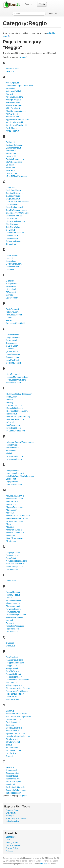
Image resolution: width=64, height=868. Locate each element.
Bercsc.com (11, 153)
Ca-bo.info (11, 187)
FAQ (8, 840)
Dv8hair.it (10, 269)
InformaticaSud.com (15, 419)
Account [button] (55, 13)
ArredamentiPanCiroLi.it (17, 125)
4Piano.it (10, 71)
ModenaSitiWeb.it (14, 530)
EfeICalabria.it (12, 289)
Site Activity (11, 813)
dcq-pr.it (10, 258)
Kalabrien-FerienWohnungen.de (20, 442)
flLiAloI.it (10, 318)
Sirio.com (10, 725)
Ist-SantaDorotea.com (16, 431)
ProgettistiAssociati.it (15, 626)
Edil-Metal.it (11, 286)
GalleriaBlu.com (13, 335)
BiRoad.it (10, 165)
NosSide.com (12, 569)
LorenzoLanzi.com (14, 485)
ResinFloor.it (11, 683)
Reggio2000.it (12, 668)
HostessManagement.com (18, 377)
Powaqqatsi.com (13, 609)
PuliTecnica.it (12, 632)
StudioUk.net (12, 753)
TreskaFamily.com (14, 782)
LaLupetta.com (13, 470)
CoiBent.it (10, 230)
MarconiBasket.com (15, 507)
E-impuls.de (11, 284)
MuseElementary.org (15, 538)
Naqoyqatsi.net (13, 555)
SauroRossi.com (13, 719)
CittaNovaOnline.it (14, 227)
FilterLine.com (12, 312)
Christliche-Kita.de (14, 216)
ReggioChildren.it (14, 674)
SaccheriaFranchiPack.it (17, 714)
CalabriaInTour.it (13, 196)
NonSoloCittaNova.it (15, 564)
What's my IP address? (16, 818)
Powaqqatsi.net (13, 612)
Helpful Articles (12, 821)
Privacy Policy (12, 848)
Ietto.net (10, 400)
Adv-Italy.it (11, 88)
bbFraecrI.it (11, 151)
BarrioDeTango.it (13, 148)
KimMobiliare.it (12, 448)
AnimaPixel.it (12, 114)
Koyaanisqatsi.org (14, 459)
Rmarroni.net (12, 697)
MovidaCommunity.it (15, 533)
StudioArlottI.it (12, 748)
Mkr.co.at (10, 527)
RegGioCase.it (12, 671)
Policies (9, 851)
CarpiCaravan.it (13, 199)
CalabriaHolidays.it (14, 193)
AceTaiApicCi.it (13, 83)
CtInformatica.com (14, 241)
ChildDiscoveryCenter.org (17, 213)
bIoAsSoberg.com (14, 162)
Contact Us (11, 837)
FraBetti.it (10, 320)
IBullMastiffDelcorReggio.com (19, 394)
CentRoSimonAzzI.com (16, 210)
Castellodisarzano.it (15, 207)
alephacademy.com (14, 105)
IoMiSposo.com (13, 425)
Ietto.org (10, 402)
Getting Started (12, 843)
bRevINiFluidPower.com (17, 176)
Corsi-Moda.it (12, 236)
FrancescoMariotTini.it (16, 323)
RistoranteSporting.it (15, 694)
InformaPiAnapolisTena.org (18, 417)
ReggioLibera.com (14, 677)
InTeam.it (10, 422)
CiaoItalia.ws (12, 219)
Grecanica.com (13, 357)
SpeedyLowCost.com (15, 733)
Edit (42, 4)
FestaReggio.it (12, 309)
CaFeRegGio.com (14, 190)
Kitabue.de (11, 451)
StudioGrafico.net (14, 750)
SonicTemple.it (12, 731)
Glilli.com (10, 349)
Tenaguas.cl (11, 770)
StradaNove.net (13, 742)
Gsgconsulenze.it (14, 363)
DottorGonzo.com (14, 264)
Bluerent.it (10, 170)
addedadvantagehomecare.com (20, 86)
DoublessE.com (13, 267)
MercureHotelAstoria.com (17, 518)
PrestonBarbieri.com (15, 617)
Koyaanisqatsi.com (14, 456)
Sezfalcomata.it (13, 722)
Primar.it (10, 620)
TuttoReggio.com (13, 793)
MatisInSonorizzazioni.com (18, 516)
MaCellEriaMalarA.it (15, 496)
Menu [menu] (29, 4)
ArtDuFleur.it (11, 128)
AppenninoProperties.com (17, 120)
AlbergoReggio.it (13, 100)
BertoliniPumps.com (15, 159)
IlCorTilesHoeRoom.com (17, 411)
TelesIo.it (10, 767)
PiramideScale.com (15, 600)
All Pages (10, 816)
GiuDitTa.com (12, 346)
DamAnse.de (12, 255)
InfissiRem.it (11, 414)
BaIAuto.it (10, 142)
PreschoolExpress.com (16, 615)
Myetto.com (11, 541)
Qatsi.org (10, 643)
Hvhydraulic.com (13, 383)
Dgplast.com (11, 261)
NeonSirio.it (11, 558)
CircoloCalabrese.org (15, 221)
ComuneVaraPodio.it (15, 233)
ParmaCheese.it (13, 592)
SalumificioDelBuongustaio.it (19, 716)
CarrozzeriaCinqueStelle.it (18, 202)
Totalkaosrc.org (13, 779)
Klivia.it (9, 453)
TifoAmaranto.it (13, 773)
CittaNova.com (12, 224)
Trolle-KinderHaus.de (15, 787)
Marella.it (10, 513)
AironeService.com (14, 97)
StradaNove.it (12, 739)
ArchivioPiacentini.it (15, 122)
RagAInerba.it (12, 657)
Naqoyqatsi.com (13, 552)
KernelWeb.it (12, 445)
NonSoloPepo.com (14, 567)
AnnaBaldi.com (13, 117)
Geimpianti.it (11, 343)
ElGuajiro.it (11, 292)
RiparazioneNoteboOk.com (18, 688)
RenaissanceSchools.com (17, 680)
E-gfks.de (10, 281)
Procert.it (10, 623)
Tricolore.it (11, 784)
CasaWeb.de (12, 204)
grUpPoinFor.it (12, 360)
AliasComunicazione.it (16, 111)
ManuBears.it (12, 501)
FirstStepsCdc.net (14, 315)
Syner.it (9, 756)
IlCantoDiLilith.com (14, 408)
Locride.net (11, 479)
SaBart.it (10, 711)
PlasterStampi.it (13, 603)
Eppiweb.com (12, 298)
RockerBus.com (13, 700)
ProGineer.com (13, 629)
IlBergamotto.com (14, 405)
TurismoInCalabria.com (16, 790)
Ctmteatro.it (11, 244)
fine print (44, 864)
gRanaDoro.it (12, 352)
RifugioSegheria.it (14, 685)
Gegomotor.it (12, 340)
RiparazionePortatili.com (17, 691)
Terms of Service (13, 845)
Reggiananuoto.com (15, 663)
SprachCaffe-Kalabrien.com (18, 736)
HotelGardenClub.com (16, 380)
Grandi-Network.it (14, 354)
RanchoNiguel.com (14, 660)
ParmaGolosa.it (13, 595)
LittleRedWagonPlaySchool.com (20, 476)
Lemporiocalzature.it (15, 473)
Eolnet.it (10, 295)
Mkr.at (9, 524)
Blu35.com (11, 168)
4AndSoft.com (12, 69)
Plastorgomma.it (13, 606)
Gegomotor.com (13, 337)
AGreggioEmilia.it (14, 91)
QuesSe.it (10, 646)
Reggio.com (11, 666)
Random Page (12, 810)
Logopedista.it (12, 482)
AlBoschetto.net (13, 103)
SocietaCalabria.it (14, 728)
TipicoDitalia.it (12, 776)
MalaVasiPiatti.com (14, 499)
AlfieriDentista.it (13, 108)
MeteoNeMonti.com (15, 521)
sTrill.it (9, 745)
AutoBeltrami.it (12, 131)
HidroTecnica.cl (13, 374)
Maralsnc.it (11, 504)
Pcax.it (9, 598)
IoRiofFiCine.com (14, 428)
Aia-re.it (9, 94)
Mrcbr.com (11, 535)
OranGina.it (11, 581)
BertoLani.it (11, 156)
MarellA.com (11, 510)
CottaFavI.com (12, 238)
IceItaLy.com (11, 397)
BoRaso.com (12, 173)
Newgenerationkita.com (16, 561)
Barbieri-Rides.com (14, 145)
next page (22, 57)
